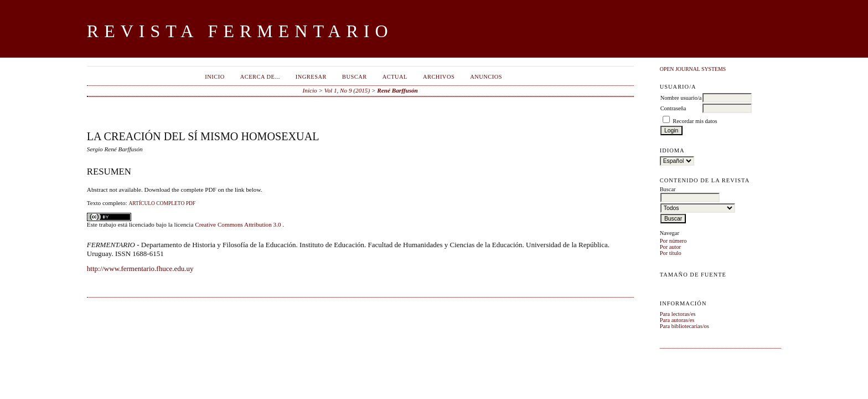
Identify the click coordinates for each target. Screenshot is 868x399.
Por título (671, 253)
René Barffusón (397, 90)
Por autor (670, 247)
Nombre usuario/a (681, 98)
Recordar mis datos (695, 121)
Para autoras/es (677, 320)
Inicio (215, 77)
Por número (673, 241)
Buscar (355, 77)
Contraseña (673, 108)
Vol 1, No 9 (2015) (347, 90)
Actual (395, 77)
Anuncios (486, 77)
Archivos (439, 77)
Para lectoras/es (678, 314)
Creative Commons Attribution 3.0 (239, 224)
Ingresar (311, 77)
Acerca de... (260, 77)
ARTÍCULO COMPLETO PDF (162, 203)
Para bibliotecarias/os (684, 326)
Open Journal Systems (693, 69)
